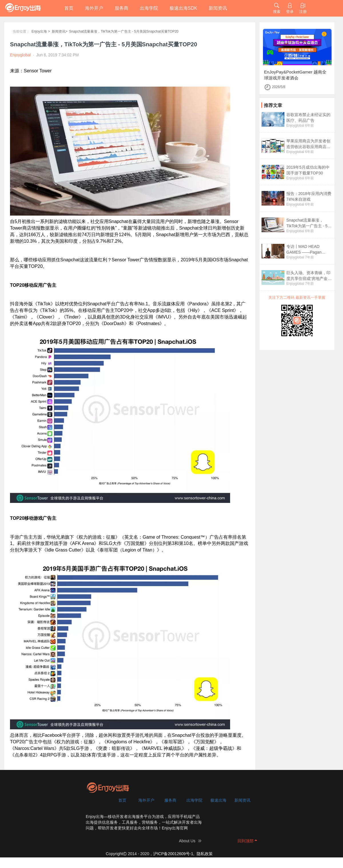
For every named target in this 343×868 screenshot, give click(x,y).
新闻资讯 (218, 8)
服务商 (121, 8)
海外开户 (94, 8)
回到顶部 (246, 841)
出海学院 (149, 8)
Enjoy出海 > (41, 31)
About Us (187, 841)
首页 (69, 8)
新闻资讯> (60, 31)
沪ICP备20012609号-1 (173, 854)
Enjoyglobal (295, 126)
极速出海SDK (183, 8)
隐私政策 (205, 854)
